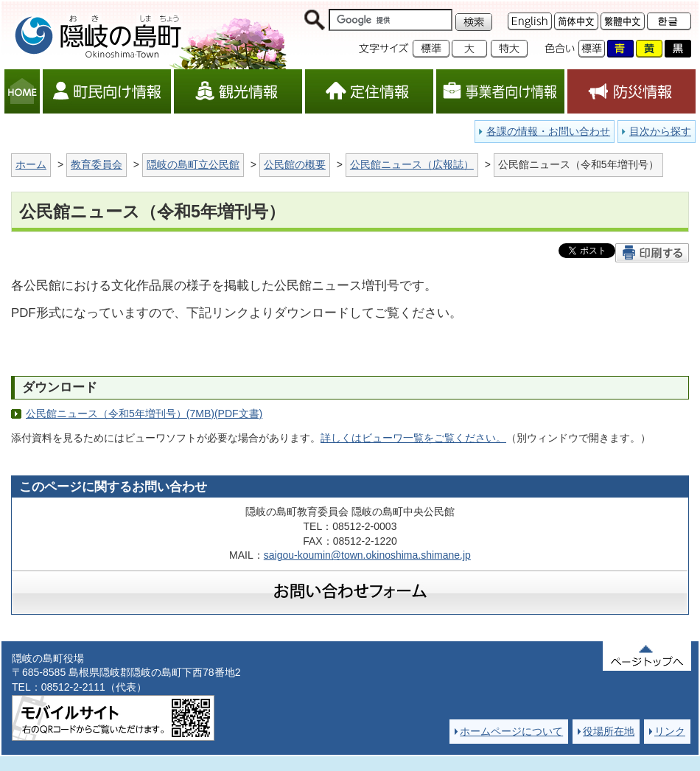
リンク (670, 731)
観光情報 (238, 91)
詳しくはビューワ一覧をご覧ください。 (413, 438)
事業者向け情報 (500, 91)
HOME (22, 91)
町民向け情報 (107, 91)
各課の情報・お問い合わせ (548, 131)
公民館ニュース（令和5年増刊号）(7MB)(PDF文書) (144, 414)
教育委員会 (97, 164)
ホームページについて (511, 731)
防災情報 (631, 91)
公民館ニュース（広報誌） (412, 164)
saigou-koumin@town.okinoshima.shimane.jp (367, 555)
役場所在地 (609, 731)
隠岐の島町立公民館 (193, 164)
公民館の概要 (295, 164)
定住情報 (369, 91)
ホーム (31, 164)
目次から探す (660, 131)
